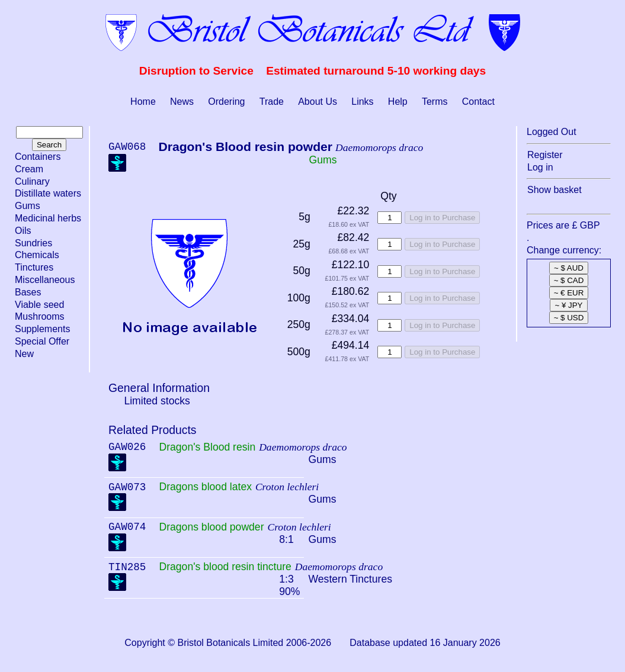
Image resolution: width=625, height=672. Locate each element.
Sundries (33, 243)
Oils (23, 231)
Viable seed (39, 305)
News (182, 102)
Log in (540, 167)
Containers (38, 157)
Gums (28, 206)
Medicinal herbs (48, 218)
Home (143, 102)
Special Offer (42, 341)
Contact (478, 102)
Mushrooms (40, 316)
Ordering (226, 102)
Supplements (42, 329)
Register (545, 155)
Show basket (555, 190)
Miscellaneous (45, 280)
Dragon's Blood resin (207, 447)
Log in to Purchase (442, 218)
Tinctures (34, 267)
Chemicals (37, 255)
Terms (435, 102)
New (24, 354)
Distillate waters (48, 193)
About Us (318, 102)
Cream (29, 169)
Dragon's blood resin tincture (225, 567)
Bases (28, 292)
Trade (272, 102)
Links (362, 102)
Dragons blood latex (205, 487)
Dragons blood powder (211, 527)
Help (398, 102)
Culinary (32, 181)
